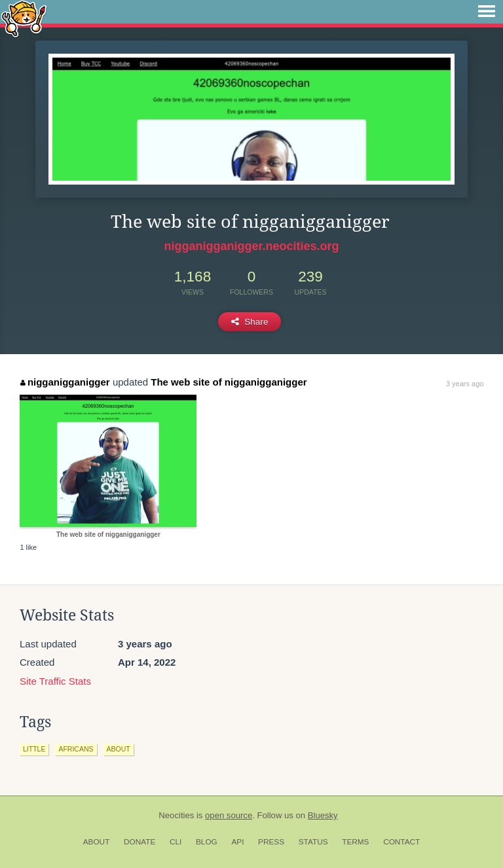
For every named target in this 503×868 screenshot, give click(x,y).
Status (313, 842)
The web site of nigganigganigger (229, 382)
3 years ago (465, 384)
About (97, 842)
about (119, 749)
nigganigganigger (65, 382)
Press (271, 842)
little (34, 749)
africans (76, 749)
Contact (401, 842)
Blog (207, 842)
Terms (355, 842)
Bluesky (323, 815)
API (237, 842)
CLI (176, 842)
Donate (140, 842)
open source (229, 815)
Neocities (176, 815)
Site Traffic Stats (55, 681)
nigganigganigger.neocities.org (251, 246)
